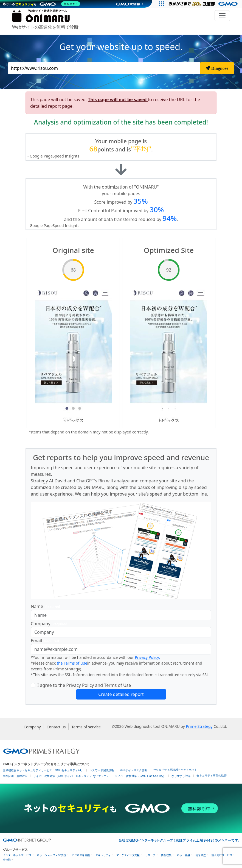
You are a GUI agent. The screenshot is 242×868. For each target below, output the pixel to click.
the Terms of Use (72, 663)
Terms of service (86, 727)
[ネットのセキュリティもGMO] (42, 4)
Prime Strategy (199, 726)
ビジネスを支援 (81, 855)
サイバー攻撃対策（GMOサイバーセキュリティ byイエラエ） (71, 776)
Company (50, 624)
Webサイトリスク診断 (134, 770)
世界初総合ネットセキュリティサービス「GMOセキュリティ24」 (43, 770)
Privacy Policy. (147, 657)
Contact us (56, 727)
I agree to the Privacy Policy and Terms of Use (84, 685)
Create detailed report (121, 694)
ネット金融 (184, 855)
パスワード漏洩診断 (102, 770)
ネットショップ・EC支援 (52, 855)
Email (46, 641)
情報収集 (166, 855)
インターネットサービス (17, 855)
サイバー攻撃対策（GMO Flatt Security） (140, 776)
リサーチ (150, 855)
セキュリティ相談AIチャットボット (175, 770)
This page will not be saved (118, 99)
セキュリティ (103, 855)
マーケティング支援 (128, 855)
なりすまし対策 (181, 776)
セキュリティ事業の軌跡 (212, 776)
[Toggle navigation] (222, 16)
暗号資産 (201, 855)
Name (47, 606)
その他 (7, 860)
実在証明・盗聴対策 (15, 776)
